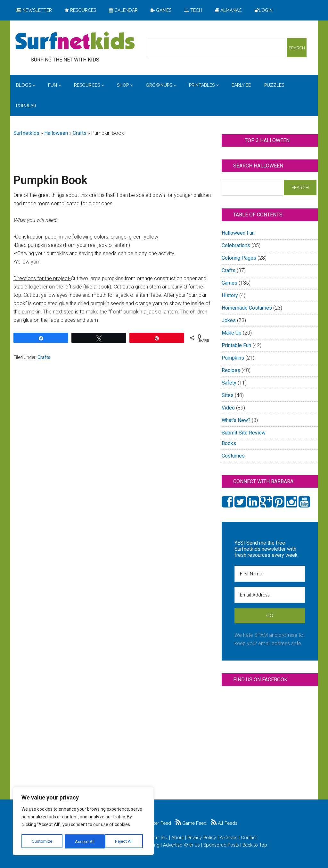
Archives (229, 838)
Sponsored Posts (221, 845)
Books (229, 443)
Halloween (56, 133)
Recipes (231, 370)
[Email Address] (270, 595)
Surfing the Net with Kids (75, 41)
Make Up (232, 333)
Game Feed (191, 823)
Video (228, 408)
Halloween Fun (238, 233)
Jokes (229, 320)
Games (230, 283)
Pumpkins (233, 358)
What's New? (236, 420)
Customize (42, 841)
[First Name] (270, 574)
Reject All (84, 841)
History (230, 295)
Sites (228, 395)
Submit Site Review (244, 433)
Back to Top (255, 845)
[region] (83, 822)
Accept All (125, 841)
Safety (229, 383)
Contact (249, 838)
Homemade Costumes (247, 308)
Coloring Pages (239, 258)
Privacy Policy (202, 838)
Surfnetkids (26, 133)
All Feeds (224, 823)
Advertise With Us (181, 845)
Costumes (233, 456)
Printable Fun (236, 345)
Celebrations (236, 245)
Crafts (80, 133)
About (178, 838)
